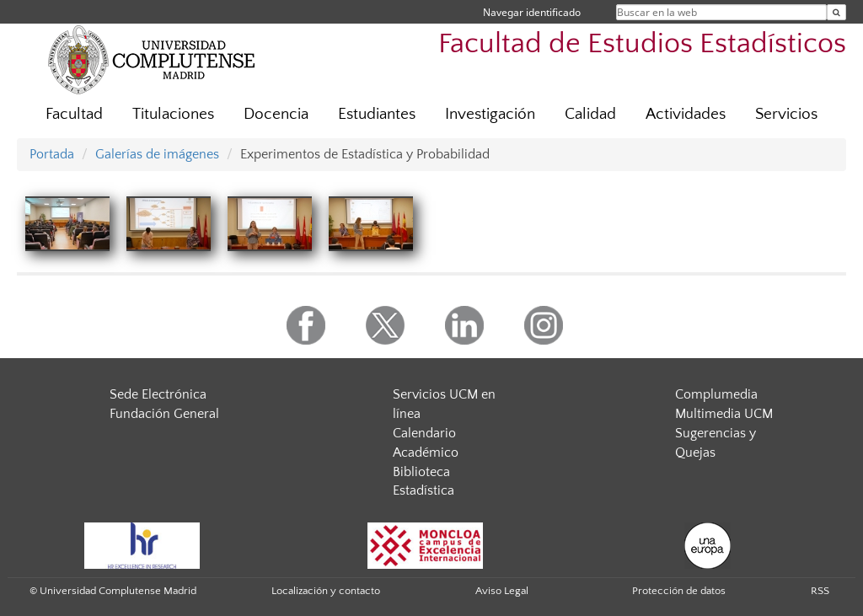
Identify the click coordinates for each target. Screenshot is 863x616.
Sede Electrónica (158, 394)
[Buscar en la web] (836, 12)
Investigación (490, 114)
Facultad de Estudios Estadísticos (642, 44)
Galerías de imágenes (157, 154)
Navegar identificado (532, 12)
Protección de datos (679, 591)
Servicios (786, 114)
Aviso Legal (502, 591)
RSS (820, 591)
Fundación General (164, 414)
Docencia (276, 114)
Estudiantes (377, 114)
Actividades (686, 114)
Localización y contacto (326, 591)
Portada (52, 154)
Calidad (590, 114)
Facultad (74, 114)
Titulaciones (173, 114)
